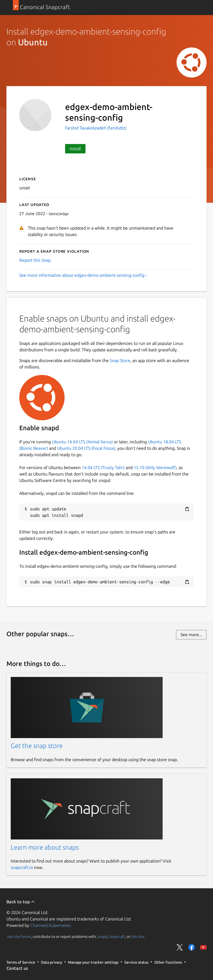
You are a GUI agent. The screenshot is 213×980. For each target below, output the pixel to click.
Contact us (17, 968)
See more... (191, 635)
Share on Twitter (180, 947)
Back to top (21, 902)
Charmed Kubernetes (51, 925)
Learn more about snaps (45, 847)
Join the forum (19, 936)
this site (138, 936)
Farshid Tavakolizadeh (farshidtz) (96, 128)
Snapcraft (117, 936)
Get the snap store (37, 746)
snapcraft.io (22, 867)
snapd (102, 936)
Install (75, 149)
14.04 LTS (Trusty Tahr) (103, 467)
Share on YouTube (203, 947)
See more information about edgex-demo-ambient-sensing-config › (83, 275)
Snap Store (120, 360)
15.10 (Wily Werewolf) (155, 467)
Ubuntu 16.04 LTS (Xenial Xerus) (82, 442)
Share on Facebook (192, 947)
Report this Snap (35, 260)
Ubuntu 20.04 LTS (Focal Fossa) (86, 448)
